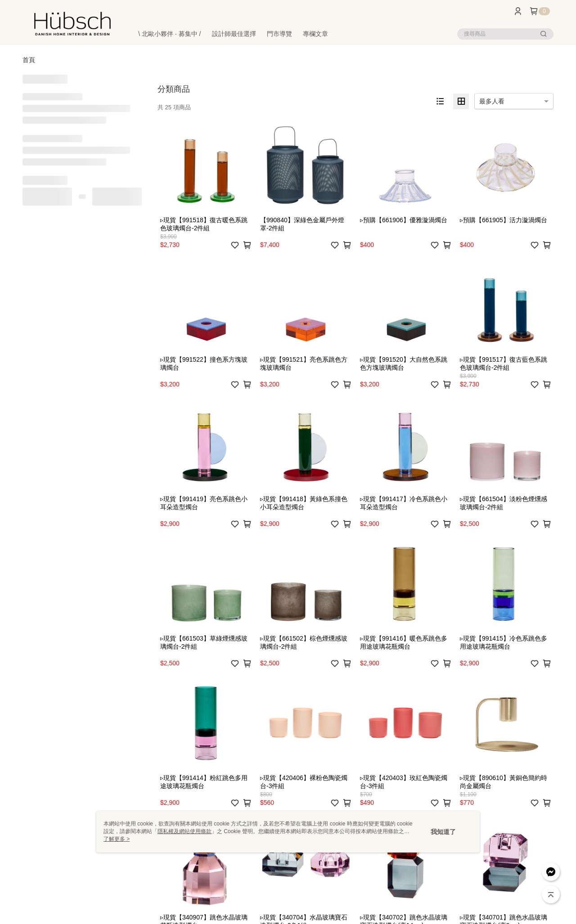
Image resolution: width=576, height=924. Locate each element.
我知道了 (443, 832)
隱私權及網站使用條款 (184, 831)
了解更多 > (117, 839)
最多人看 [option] (492, 101)
